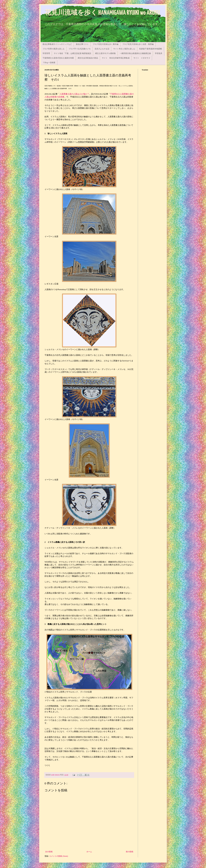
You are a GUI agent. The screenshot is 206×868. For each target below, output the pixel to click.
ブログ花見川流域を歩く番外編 (105, 44)
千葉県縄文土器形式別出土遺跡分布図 (58, 58)
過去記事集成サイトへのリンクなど (57, 44)
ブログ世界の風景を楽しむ (54, 49)
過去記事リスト (82, 44)
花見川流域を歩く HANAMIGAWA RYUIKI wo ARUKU (102, 13)
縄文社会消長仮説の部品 (88, 58)
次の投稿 (49, 852)
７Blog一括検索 (49, 63)
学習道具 (159, 53)
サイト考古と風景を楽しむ (124, 49)
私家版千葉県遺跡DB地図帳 (151, 49)
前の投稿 (130, 852)
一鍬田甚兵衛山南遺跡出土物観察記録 (135, 53)
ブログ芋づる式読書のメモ (80, 49)
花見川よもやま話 (102, 49)
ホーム (89, 852)
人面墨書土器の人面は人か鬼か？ (74, 94)
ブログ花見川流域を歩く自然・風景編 (138, 44)
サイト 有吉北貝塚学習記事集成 (116, 58)
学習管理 (46, 53)
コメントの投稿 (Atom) (59, 856)
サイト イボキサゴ (142, 58)
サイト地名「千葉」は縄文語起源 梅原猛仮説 (73, 53)
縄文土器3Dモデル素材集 (105, 53)
